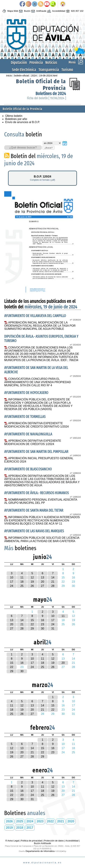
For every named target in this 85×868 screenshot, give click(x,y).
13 (42, 577)
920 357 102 (74, 11)
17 (12, 582)
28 (53, 586)
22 (32, 624)
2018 (20, 828)
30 (42, 629)
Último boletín (14, 116)
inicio (9, 76)
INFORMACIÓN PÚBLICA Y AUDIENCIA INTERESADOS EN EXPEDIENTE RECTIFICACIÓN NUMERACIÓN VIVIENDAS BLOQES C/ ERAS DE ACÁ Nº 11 (42, 520)
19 (32, 582)
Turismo (67, 70)
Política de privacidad (31, 841)
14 (53, 577)
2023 (40, 821)
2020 (71, 821)
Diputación (19, 63)
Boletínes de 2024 (51, 94)
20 (42, 582)
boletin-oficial (22, 76)
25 (22, 586)
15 (32, 620)
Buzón (24, 11)
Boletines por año (16, 119)
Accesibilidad (56, 11)
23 (42, 624)
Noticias (51, 63)
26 (32, 586)
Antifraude (38, 11)
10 (12, 577)
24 (12, 586)
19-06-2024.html (48, 76)
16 (42, 620)
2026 (9, 821)
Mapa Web (10, 11)
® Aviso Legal (12, 841)
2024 (34, 76)
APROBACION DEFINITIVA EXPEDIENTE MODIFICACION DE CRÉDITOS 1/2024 (33, 442)
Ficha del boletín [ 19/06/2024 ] (46, 98)
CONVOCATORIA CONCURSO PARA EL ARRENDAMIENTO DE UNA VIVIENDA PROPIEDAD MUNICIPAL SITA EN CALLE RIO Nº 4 (38, 382)
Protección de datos (54, 841)
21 (53, 582)
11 (22, 577)
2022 (50, 821)
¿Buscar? (49, 148)
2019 (9, 828)
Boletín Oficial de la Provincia (22, 109)
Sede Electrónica (24, 70)
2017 (30, 828)
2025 (20, 821)
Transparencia (49, 70)
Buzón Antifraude (42, 843)
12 (32, 577)
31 (53, 629)
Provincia (36, 63)
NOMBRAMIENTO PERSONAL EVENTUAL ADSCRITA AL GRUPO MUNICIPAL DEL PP (41, 501)
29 (32, 629)
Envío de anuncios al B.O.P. (23, 122)
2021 (61, 821)
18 (22, 582)
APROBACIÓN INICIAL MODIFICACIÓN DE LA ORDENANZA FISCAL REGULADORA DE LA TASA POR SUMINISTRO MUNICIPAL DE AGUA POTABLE (40, 326)
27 (42, 586)
